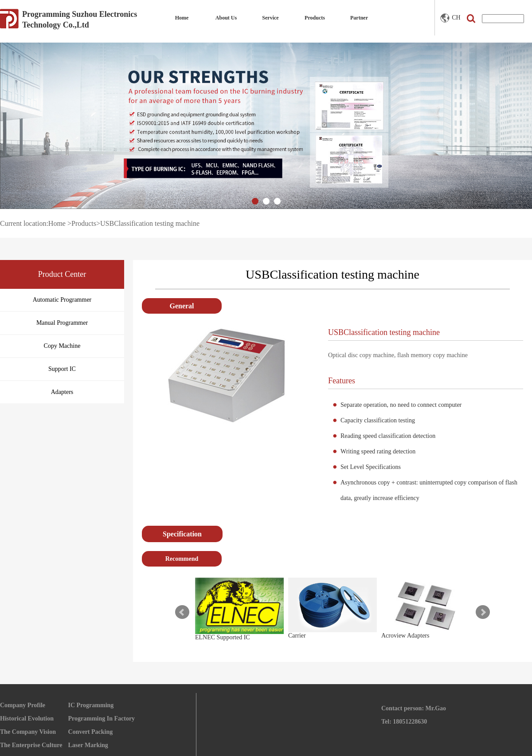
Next (483, 612)
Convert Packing (91, 732)
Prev (182, 612)
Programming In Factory (102, 719)
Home (182, 18)
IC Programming (91, 705)
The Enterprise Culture (31, 745)
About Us (226, 18)
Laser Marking (88, 745)
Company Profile (23, 705)
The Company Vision (28, 732)
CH (450, 18)
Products (315, 18)
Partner (359, 18)
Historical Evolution (27, 719)
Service (270, 18)
